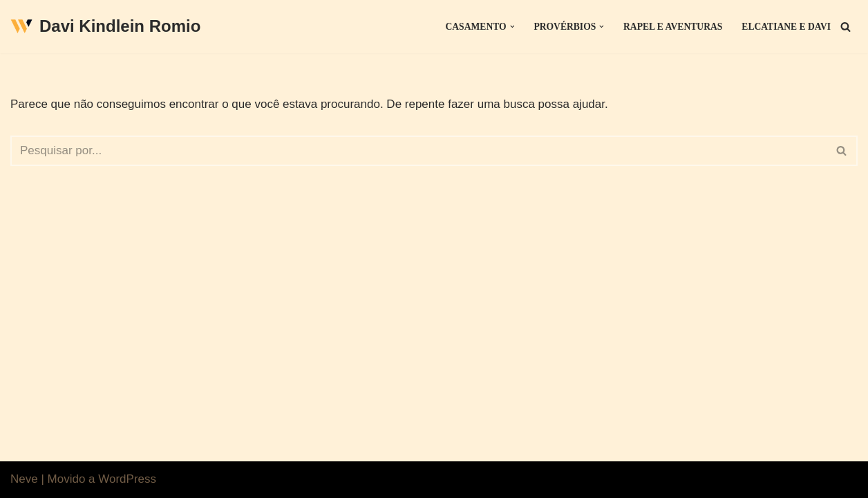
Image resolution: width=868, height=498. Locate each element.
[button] (512, 27)
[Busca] (846, 27)
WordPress (127, 479)
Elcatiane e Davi (786, 27)
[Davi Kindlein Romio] (105, 27)
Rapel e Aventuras (673, 27)
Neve (24, 479)
